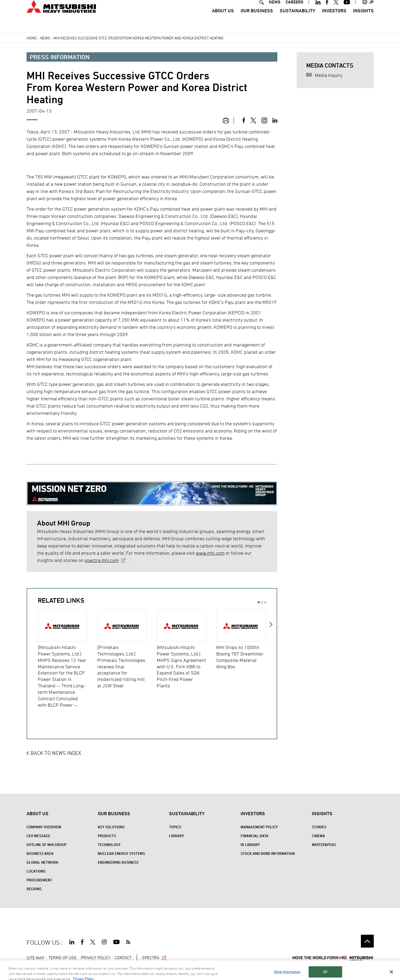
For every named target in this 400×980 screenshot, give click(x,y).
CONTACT (123, 957)
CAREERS (294, 12)
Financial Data (255, 836)
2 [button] (262, 602)
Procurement (39, 880)
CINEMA (318, 836)
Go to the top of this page (367, 941)
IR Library (250, 845)
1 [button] (259, 602)
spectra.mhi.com (102, 560)
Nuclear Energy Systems (121, 853)
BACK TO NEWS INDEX (56, 753)
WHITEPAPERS (324, 845)
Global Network (42, 862)
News (45, 38)
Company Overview (44, 827)
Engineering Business (118, 862)
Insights (363, 20)
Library (177, 836)
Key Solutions (111, 827)
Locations (36, 871)
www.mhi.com (210, 553)
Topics (175, 827)
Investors (334, 20)
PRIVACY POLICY (96, 957)
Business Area (40, 853)
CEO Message (38, 836)
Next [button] (271, 663)
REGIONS (34, 889)
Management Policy (259, 827)
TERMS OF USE (63, 957)
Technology (109, 845)
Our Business (257, 20)
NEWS (275, 12)
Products (107, 836)
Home (31, 38)
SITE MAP (35, 957)
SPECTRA (154, 957)
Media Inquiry (329, 75)
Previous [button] (33, 663)
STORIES (319, 827)
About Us (223, 20)
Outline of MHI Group (46, 845)
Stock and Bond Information (268, 853)
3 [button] (265, 602)
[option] (68, 659)
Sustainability (298, 20)
